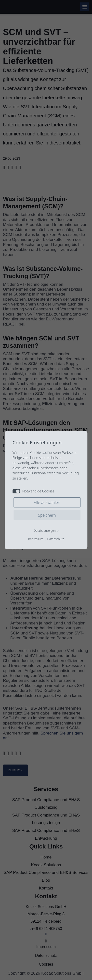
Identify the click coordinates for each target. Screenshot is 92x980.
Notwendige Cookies (33, 491)
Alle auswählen (47, 502)
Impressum (36, 539)
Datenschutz (55, 539)
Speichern (47, 515)
